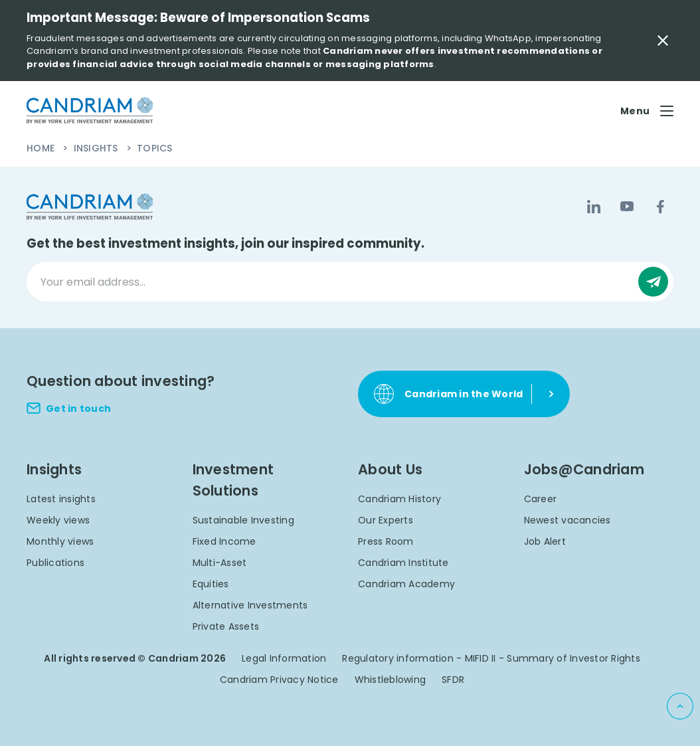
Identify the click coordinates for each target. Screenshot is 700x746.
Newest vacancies (568, 520)
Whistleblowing (391, 680)
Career (541, 499)
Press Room (386, 541)
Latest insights (61, 499)
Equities (211, 584)
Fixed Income (224, 541)
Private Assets (226, 626)
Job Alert (545, 541)
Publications (55, 563)
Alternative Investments (250, 605)
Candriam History (399, 499)
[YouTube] (627, 207)
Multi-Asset (220, 563)
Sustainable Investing (243, 520)
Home (42, 148)
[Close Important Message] (663, 41)
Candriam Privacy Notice (279, 680)
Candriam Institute (403, 563)
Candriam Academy (406, 584)
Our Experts (386, 520)
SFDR (453, 680)
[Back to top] (680, 706)
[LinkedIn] (594, 207)
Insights (97, 148)
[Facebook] (660, 207)
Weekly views (58, 520)
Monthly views (60, 541)
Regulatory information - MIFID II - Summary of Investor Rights (491, 658)
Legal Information (284, 658)
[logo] (90, 111)
